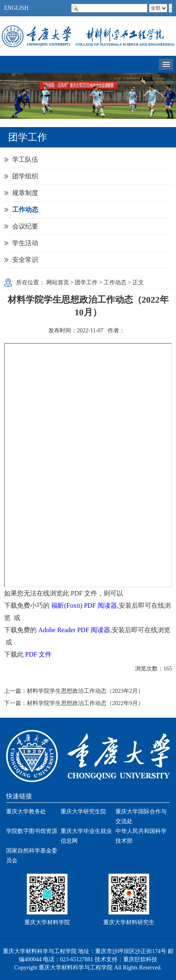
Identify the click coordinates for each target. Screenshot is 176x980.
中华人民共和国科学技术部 (141, 836)
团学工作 (86, 282)
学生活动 (25, 243)
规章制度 (25, 193)
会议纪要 (25, 226)
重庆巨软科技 (140, 959)
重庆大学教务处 (26, 812)
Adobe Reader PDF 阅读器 (74, 630)
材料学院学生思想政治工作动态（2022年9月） (85, 703)
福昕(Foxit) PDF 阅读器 (84, 605)
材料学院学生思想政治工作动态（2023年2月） (85, 691)
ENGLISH (16, 8)
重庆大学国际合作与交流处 (141, 816)
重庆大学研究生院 (83, 812)
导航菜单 (166, 64)
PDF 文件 (38, 654)
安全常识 (25, 260)
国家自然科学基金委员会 (32, 856)
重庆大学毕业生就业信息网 (86, 836)
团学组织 (25, 176)
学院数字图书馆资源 (32, 831)
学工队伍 (25, 159)
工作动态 (25, 210)
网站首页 (58, 282)
